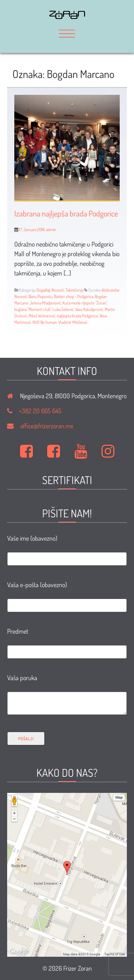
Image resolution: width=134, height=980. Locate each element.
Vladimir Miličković (73, 322)
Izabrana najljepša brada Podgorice (66, 213)
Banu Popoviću (41, 296)
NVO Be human (45, 322)
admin (51, 230)
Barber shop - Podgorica (74, 296)
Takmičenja (74, 290)
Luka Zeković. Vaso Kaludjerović (78, 309)
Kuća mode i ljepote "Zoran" (85, 303)
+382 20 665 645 (40, 411)
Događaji (43, 290)
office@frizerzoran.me (47, 426)
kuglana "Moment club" (33, 309)
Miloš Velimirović (42, 316)
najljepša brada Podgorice (78, 316)
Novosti (58, 290)
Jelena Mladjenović (45, 303)
